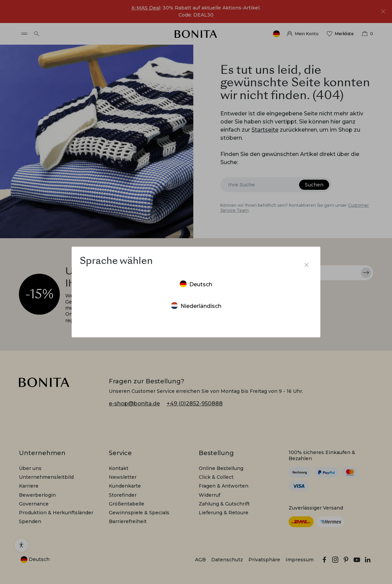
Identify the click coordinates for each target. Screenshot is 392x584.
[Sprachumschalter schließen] (307, 265)
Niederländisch (196, 306)
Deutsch (196, 284)
